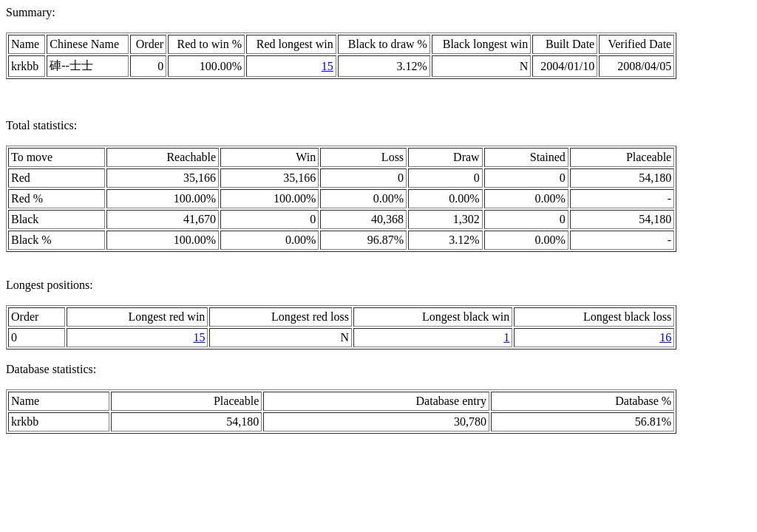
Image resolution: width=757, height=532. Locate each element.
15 (327, 66)
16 (665, 337)
